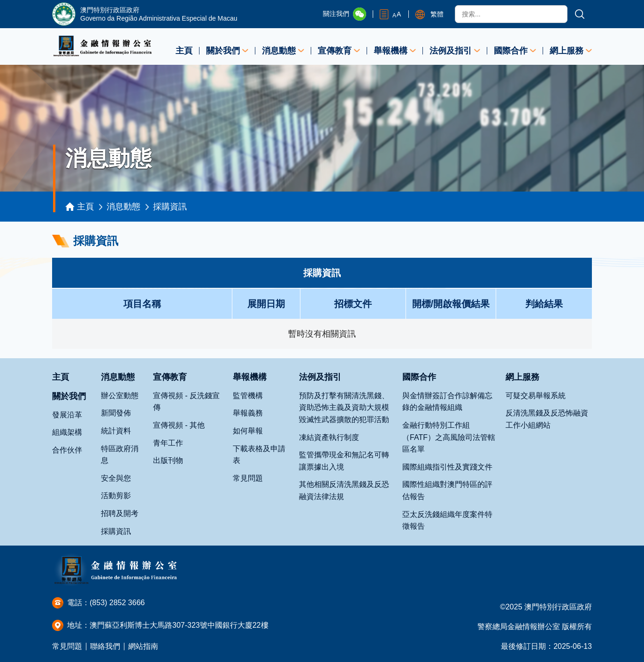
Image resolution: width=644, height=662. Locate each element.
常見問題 (67, 646)
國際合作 (511, 51)
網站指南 (143, 646)
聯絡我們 (105, 646)
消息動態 (279, 51)
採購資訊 (170, 207)
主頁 (184, 51)
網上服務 (567, 51)
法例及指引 (451, 51)
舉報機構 (391, 51)
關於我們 (223, 51)
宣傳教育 (335, 51)
